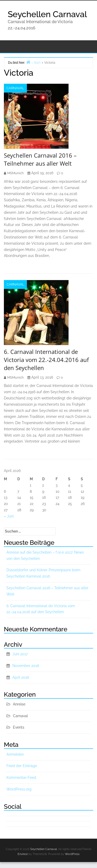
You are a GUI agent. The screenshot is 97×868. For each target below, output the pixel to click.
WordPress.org (19, 789)
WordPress (72, 854)
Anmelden (15, 754)
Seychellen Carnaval (47, 14)
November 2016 (26, 666)
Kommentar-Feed (21, 778)
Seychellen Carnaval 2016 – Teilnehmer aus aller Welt (40, 159)
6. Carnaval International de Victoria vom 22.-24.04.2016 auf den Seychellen (46, 360)
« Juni (9, 516)
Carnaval (15, 88)
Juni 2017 (20, 654)
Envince (23, 854)
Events (19, 727)
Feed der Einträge (22, 766)
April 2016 (21, 677)
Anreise (19, 704)
